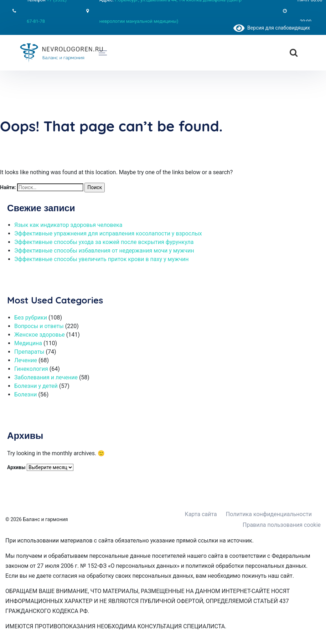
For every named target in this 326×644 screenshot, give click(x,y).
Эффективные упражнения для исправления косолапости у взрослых (108, 233)
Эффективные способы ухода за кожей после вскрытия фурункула (104, 242)
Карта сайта (201, 514)
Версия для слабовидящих (272, 28)
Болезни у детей (36, 386)
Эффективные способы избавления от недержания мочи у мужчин (104, 251)
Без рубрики (31, 318)
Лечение (26, 360)
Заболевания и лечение (46, 377)
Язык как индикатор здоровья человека (68, 225)
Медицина (28, 343)
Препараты (29, 352)
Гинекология (31, 369)
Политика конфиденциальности (269, 514)
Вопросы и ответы (39, 326)
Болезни (25, 394)
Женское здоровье (40, 335)
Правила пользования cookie (282, 525)
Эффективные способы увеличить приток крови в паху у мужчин (101, 259)
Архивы (16, 467)
